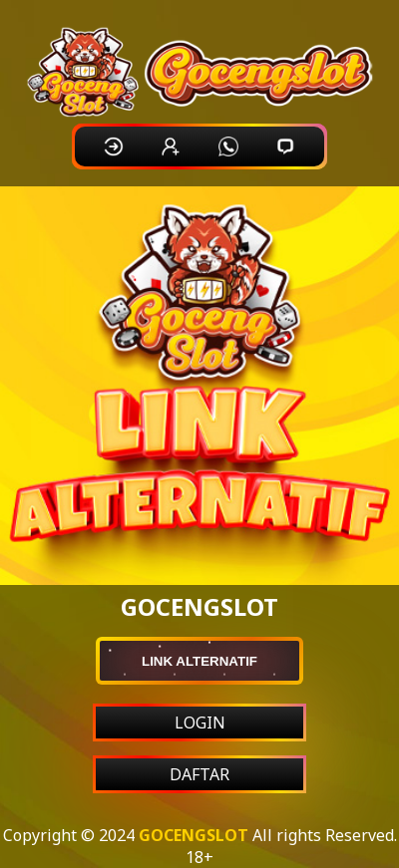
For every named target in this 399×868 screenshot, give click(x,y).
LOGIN (200, 723)
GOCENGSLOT (194, 835)
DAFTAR (199, 774)
